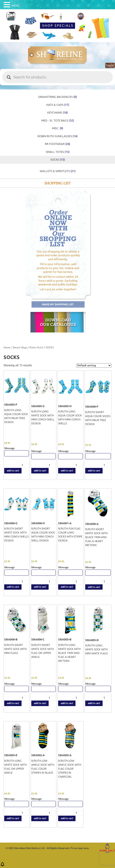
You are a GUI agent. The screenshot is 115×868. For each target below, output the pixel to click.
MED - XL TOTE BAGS (58, 121)
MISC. (57, 128)
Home (7, 348)
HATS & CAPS (58, 105)
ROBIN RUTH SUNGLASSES (57, 136)
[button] (2, 866)
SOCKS (58, 160)
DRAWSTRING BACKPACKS (57, 97)
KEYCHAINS (57, 113)
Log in (110, 65)
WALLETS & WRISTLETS (58, 171)
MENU (16, 6)
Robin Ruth (36, 348)
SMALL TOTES (58, 152)
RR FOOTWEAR (57, 144)
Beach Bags (20, 348)
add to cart (13, 471)
